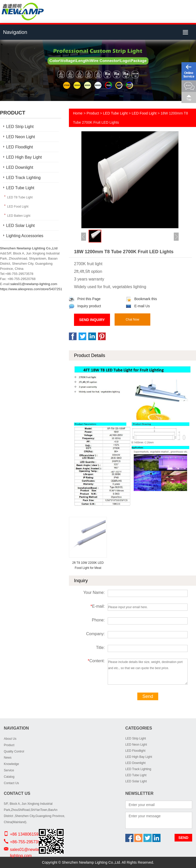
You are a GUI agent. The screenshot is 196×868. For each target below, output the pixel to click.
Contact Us (11, 783)
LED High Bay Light (24, 157)
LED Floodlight (20, 147)
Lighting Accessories (25, 236)
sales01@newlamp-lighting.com (34, 284)
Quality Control (14, 751)
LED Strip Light (20, 127)
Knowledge (11, 764)
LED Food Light (18, 207)
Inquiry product (85, 306)
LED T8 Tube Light (20, 197)
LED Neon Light (21, 137)
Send (148, 696)
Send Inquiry (92, 320)
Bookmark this (141, 299)
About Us (10, 739)
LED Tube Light (20, 188)
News (8, 758)
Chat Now (133, 320)
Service (9, 770)
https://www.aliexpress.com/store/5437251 (31, 289)
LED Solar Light (20, 226)
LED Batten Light (19, 216)
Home (78, 113)
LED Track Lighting (23, 178)
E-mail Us (138, 306)
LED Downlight (20, 167)
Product (93, 113)
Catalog (9, 777)
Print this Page (85, 299)
